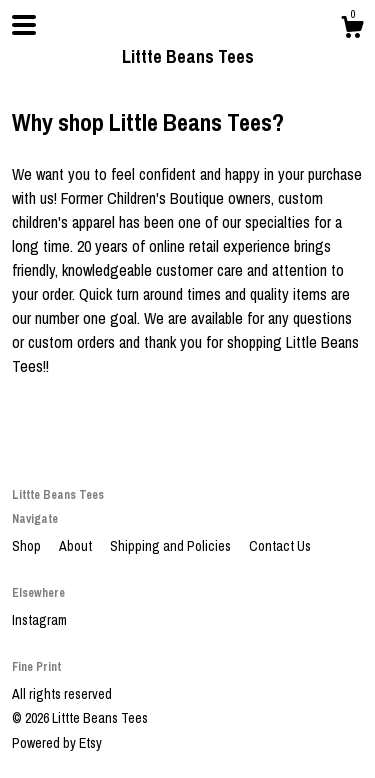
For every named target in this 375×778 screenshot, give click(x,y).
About (77, 546)
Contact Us (280, 546)
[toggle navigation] (24, 25)
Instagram (39, 620)
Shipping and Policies (172, 546)
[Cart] (352, 30)
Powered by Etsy (57, 743)
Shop (28, 546)
